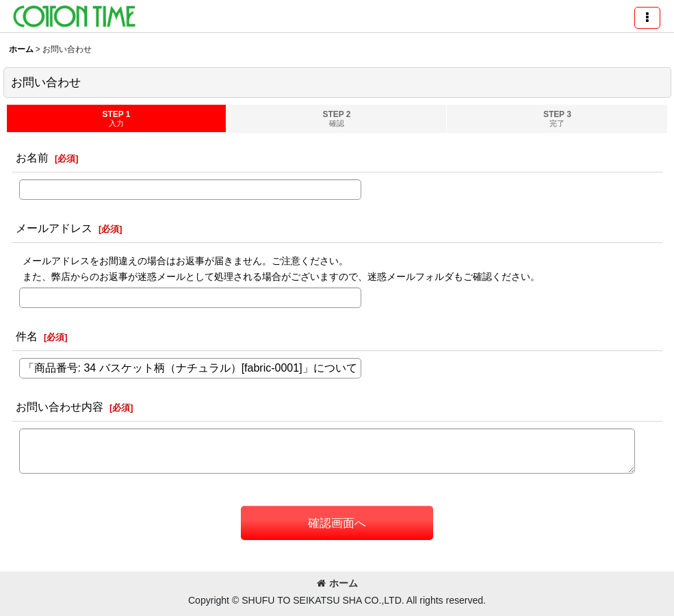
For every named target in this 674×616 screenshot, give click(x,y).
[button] (647, 18)
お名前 (32, 157)
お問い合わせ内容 (60, 407)
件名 (27, 336)
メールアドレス (54, 228)
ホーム (337, 583)
